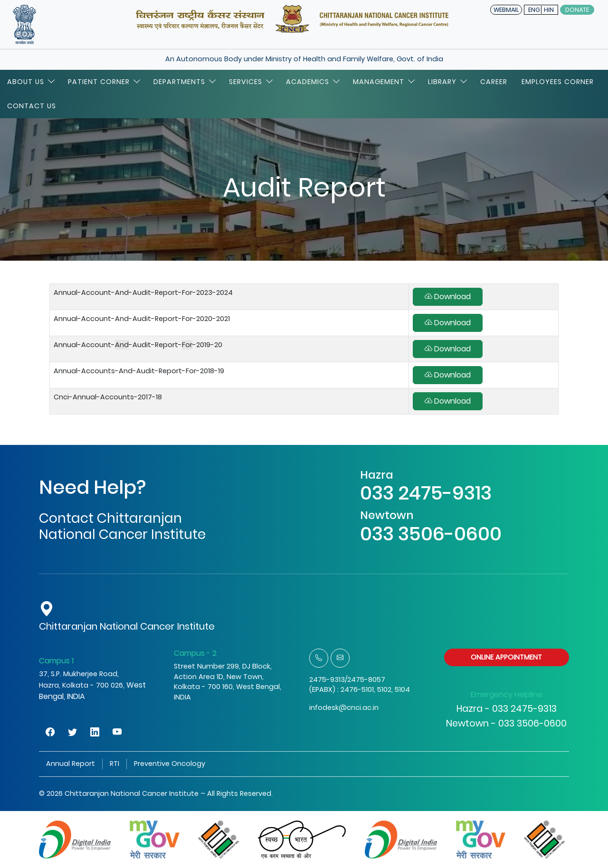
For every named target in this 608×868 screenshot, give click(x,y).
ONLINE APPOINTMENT (506, 657)
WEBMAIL (506, 10)
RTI (114, 764)
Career (494, 82)
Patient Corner (104, 82)
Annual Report (71, 764)
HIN (549, 10)
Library (447, 82)
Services (250, 82)
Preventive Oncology (170, 764)
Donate (577, 10)
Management (383, 82)
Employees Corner (558, 82)
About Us (30, 82)
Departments (184, 82)
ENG (534, 10)
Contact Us (32, 106)
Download (448, 297)
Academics (312, 82)
